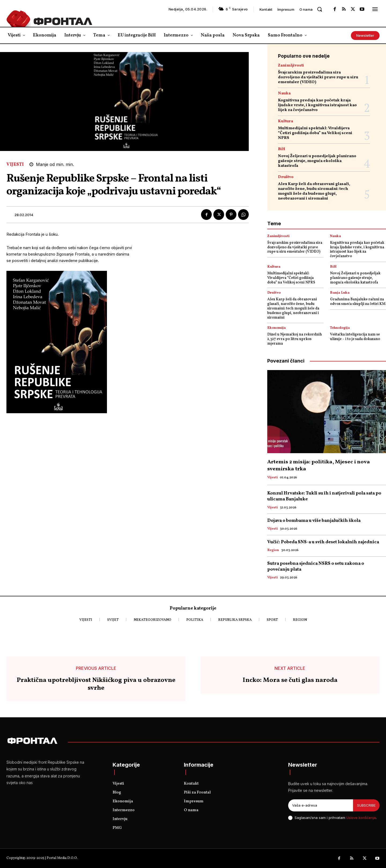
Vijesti (15, 165)
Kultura (285, 121)
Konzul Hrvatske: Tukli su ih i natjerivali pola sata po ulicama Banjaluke (324, 496)
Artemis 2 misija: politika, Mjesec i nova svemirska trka (319, 466)
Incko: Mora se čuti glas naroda (290, 680)
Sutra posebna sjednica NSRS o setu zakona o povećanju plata (316, 566)
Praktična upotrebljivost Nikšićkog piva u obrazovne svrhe (96, 684)
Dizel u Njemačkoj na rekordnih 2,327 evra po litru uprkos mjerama (295, 339)
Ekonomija (276, 328)
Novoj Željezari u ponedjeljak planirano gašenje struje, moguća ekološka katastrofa (317, 161)
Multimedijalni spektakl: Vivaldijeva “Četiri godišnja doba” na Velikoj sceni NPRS (315, 133)
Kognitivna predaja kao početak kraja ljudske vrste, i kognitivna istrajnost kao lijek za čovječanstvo (317, 105)
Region (273, 551)
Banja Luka (340, 293)
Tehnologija (340, 328)
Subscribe (366, 805)
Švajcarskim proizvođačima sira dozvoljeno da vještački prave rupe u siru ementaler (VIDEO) (318, 77)
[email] (321, 806)
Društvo (286, 177)
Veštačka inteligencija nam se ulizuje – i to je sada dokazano (355, 337)
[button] (320, 9)
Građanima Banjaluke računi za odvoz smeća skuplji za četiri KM (358, 302)
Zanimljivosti (291, 66)
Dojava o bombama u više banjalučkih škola (314, 521)
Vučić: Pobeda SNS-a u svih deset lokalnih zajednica (323, 542)
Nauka (284, 93)
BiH (282, 149)
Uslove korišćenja (361, 818)
